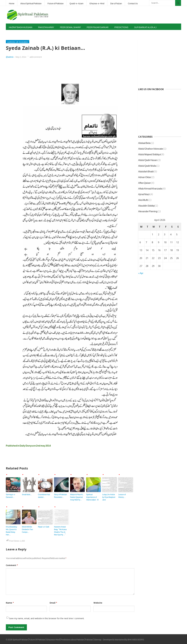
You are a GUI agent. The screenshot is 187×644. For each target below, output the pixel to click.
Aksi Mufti (143, 199)
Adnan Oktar (145, 177)
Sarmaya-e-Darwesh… (11, 495)
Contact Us (133, 3)
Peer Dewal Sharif (70, 27)
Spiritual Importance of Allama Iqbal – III (92, 497)
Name (10, 603)
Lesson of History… (122, 495)
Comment (12, 565)
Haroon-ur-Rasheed (18, 42)
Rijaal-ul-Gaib (44, 526)
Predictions (121, 27)
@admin (10, 56)
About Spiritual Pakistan (31, 3)
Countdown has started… (44, 495)
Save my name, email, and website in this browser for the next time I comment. (47, 618)
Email (53, 603)
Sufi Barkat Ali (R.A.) (145, 27)
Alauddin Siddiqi (146, 205)
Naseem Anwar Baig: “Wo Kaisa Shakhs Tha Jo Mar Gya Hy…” (60, 530)
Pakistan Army (46, 27)
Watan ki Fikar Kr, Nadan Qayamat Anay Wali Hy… (77, 497)
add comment (36, 56)
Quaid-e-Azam (76, 3)
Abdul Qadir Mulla (147, 165)
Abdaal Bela (144, 142)
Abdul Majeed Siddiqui (149, 154)
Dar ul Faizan (116, 3)
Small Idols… (27, 494)
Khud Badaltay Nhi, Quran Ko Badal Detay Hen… (11, 530)
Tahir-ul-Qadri (17, 33)
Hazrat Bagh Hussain (21, 27)
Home (12, 3)
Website (98, 603)
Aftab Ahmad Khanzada (150, 188)
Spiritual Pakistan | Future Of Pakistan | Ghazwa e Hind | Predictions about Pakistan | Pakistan (53, 639)
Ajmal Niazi (144, 194)
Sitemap (98, 639)
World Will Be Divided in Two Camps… (27, 529)
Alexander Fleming (148, 211)
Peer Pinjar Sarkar (98, 27)
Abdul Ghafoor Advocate (151, 148)
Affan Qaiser (144, 182)
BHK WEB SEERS (136, 639)
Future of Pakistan (56, 3)
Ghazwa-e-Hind (97, 3)
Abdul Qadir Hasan (148, 160)
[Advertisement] (128, 15)
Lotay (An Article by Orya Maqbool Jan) (109, 497)
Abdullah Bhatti (146, 171)
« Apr (141, 273)
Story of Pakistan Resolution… (60, 495)
